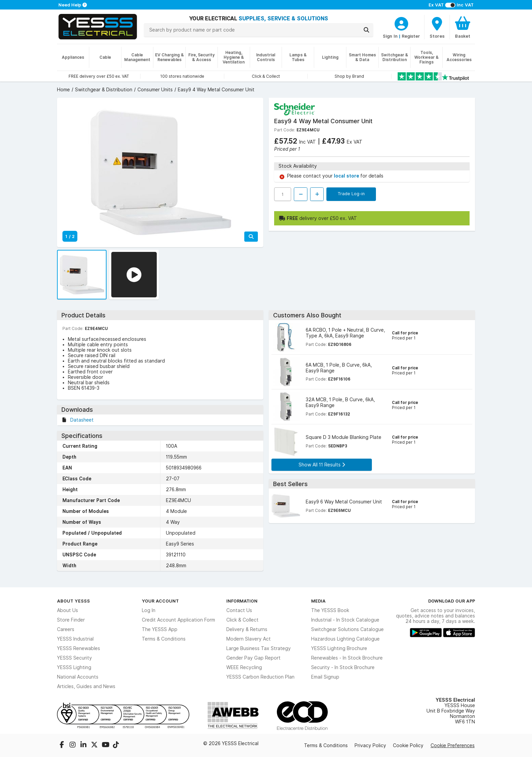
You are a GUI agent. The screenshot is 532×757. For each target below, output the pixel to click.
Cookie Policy (408, 745)
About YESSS (73, 601)
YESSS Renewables (79, 648)
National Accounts (78, 677)
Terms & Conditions (164, 639)
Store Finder (71, 620)
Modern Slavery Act (249, 639)
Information (242, 601)
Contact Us (239, 610)
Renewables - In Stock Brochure (347, 658)
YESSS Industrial (75, 639)
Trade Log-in (351, 193)
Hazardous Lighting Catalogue (345, 639)
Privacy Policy (370, 745)
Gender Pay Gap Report (253, 658)
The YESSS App (160, 629)
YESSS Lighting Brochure (339, 648)
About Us (68, 610)
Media (318, 601)
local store (347, 176)
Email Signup (325, 677)
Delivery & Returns (247, 629)
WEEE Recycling (244, 667)
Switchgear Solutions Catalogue (347, 629)
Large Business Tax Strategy (259, 648)
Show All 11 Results (322, 465)
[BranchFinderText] (437, 27)
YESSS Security (74, 658)
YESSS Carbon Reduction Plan (260, 677)
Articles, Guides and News (86, 686)
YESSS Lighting (74, 667)
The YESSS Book (330, 610)
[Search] (366, 30)
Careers (66, 629)
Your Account (160, 601)
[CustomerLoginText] (401, 23)
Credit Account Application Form (178, 620)
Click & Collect (242, 620)
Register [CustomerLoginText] (411, 36)
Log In (149, 610)
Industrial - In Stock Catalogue (345, 620)
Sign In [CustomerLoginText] (390, 36)
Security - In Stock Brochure (343, 667)
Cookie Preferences (453, 745)
